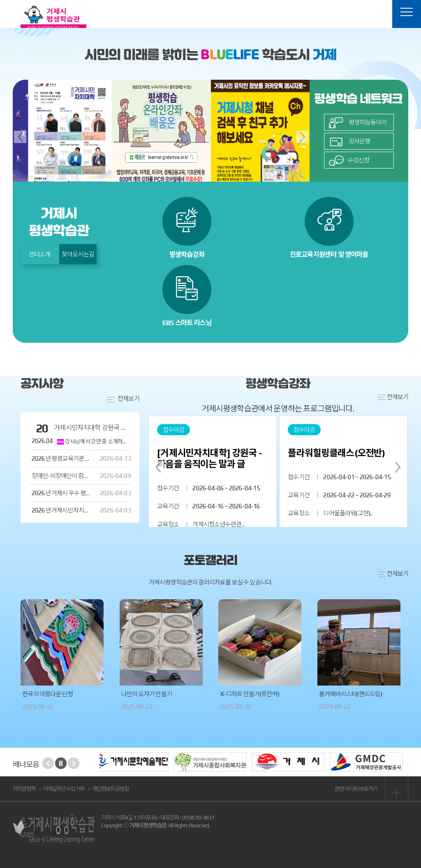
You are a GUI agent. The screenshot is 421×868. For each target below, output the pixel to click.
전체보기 (393, 574)
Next (74, 763)
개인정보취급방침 (110, 789)
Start (61, 763)
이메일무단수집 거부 (64, 789)
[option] (62, 136)
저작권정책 (24, 789)
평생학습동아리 (357, 122)
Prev (48, 763)
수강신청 (349, 160)
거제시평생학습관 (53, 17)
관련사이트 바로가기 (371, 789)
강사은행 (349, 141)
